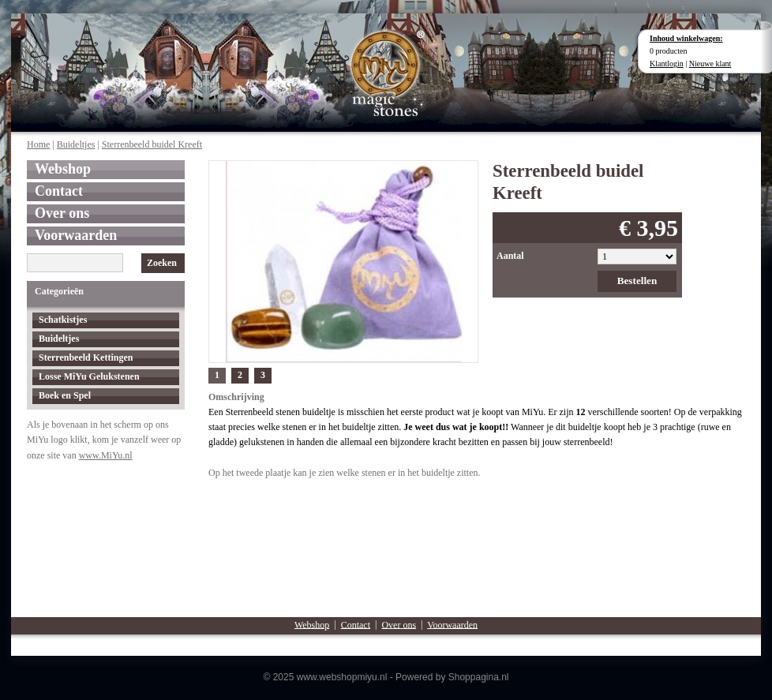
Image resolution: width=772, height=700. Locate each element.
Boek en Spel (65, 395)
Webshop (63, 169)
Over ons (62, 213)
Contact (59, 191)
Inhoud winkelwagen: (686, 38)
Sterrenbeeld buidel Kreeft (152, 144)
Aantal (510, 256)
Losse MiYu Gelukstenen (89, 376)
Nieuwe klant (710, 64)
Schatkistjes (63, 320)
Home (38, 144)
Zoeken (162, 263)
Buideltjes (76, 144)
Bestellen (637, 281)
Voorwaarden (76, 235)
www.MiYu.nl (106, 455)
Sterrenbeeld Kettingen (86, 357)
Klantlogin (667, 64)
